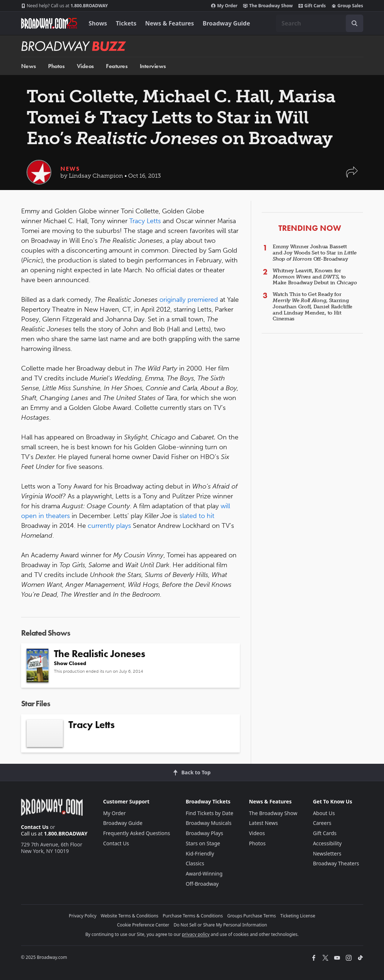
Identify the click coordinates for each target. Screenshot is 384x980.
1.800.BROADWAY (65, 6)
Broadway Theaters (336, 863)
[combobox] (320, 23)
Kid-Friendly (200, 853)
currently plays (109, 526)
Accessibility (327, 843)
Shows (98, 23)
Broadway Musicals (209, 823)
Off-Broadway (202, 884)
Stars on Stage (203, 843)
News (29, 66)
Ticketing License (298, 916)
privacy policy (196, 934)
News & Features (170, 23)
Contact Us (35, 827)
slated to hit (197, 516)
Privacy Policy (83, 916)
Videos (85, 66)
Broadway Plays (204, 833)
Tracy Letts (145, 221)
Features (117, 66)
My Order (224, 6)
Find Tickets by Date (209, 813)
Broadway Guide (226, 23)
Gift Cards (312, 6)
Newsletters (327, 853)
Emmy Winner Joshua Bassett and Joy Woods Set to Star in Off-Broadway (314, 253)
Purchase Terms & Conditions (193, 916)
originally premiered (189, 300)
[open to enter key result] (355, 23)
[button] (352, 176)
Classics (195, 863)
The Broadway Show (268, 6)
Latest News (264, 823)
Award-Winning (204, 874)
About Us (324, 813)
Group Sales (347, 6)
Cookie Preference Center (143, 925)
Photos (56, 66)
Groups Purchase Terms (252, 916)
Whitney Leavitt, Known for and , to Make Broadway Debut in (315, 277)
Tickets (126, 23)
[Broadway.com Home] (49, 23)
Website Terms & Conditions (130, 916)
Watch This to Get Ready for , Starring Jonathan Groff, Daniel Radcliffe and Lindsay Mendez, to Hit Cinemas (312, 307)
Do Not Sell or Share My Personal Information (220, 925)
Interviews (153, 66)
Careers (322, 823)
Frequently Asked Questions (136, 833)
